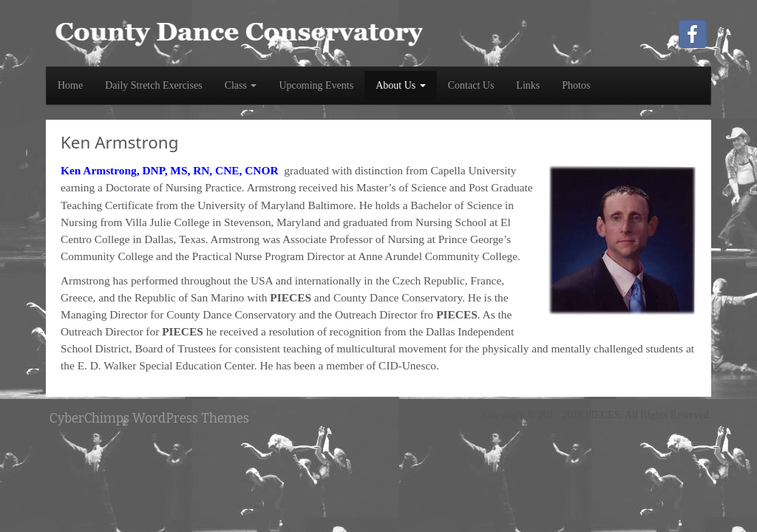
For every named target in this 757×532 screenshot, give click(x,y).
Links (528, 85)
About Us (401, 85)
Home (70, 85)
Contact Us (471, 85)
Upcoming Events (316, 85)
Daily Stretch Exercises (153, 85)
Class (241, 85)
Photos (576, 85)
